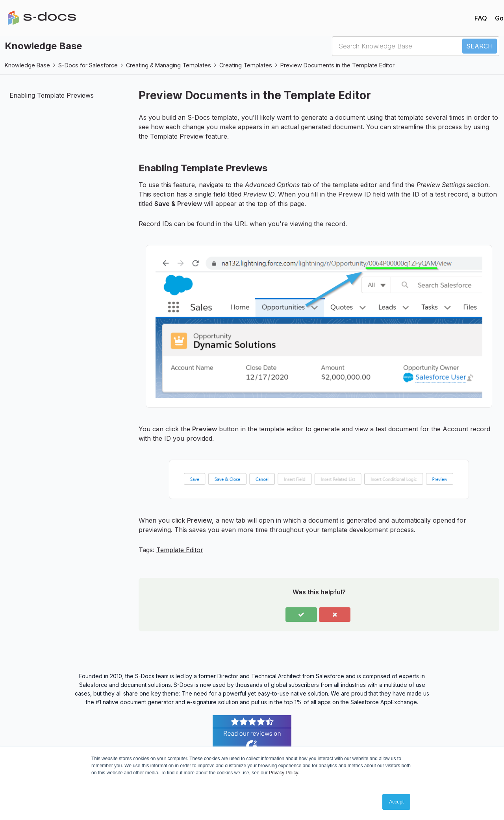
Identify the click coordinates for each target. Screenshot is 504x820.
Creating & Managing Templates (169, 65)
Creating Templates (246, 65)
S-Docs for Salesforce (88, 65)
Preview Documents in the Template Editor (337, 65)
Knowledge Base (27, 65)
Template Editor (180, 550)
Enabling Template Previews (52, 95)
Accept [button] (396, 802)
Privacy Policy (283, 773)
